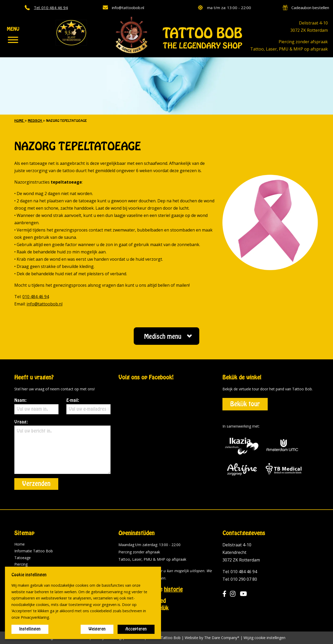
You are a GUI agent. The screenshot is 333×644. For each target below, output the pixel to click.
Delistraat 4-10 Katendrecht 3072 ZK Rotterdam (241, 552)
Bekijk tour (245, 404)
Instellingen (30, 629)
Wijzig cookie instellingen (264, 638)
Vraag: (62, 447)
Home (20, 544)
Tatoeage (23, 558)
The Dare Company (221, 638)
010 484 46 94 (36, 297)
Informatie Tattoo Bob (34, 551)
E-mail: (88, 406)
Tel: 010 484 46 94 (240, 572)
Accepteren (136, 629)
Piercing (21, 564)
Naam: (36, 406)
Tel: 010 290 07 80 (240, 579)
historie (173, 590)
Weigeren (97, 629)
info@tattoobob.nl (44, 304)
